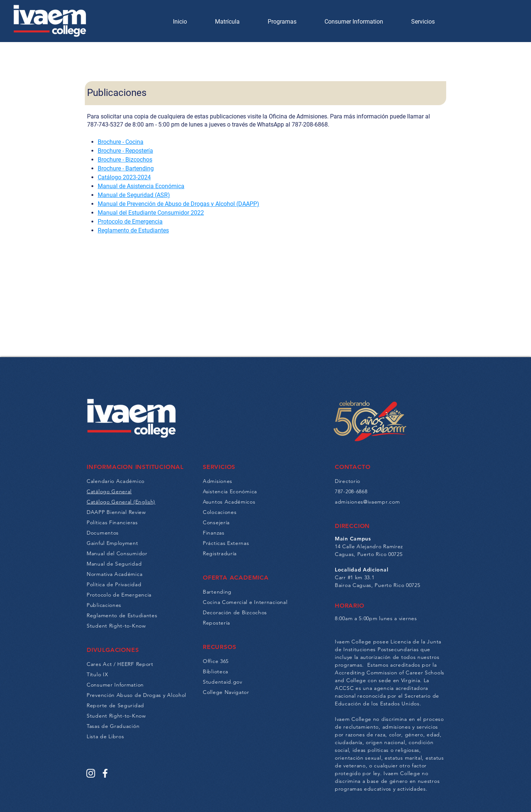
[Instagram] (91, 773)
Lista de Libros (105, 736)
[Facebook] (105, 773)
